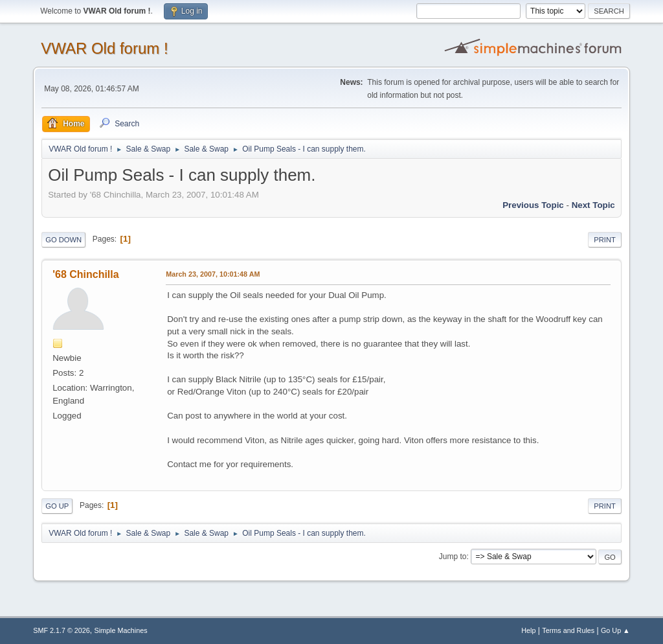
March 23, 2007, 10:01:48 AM (213, 274)
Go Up (57, 506)
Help (528, 630)
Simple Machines (121, 630)
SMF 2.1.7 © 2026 (62, 630)
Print (605, 240)
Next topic (593, 205)
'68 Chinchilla (85, 274)
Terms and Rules (568, 630)
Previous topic (533, 205)
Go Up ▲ (615, 630)
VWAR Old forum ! (104, 48)
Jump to (453, 557)
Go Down (63, 240)
